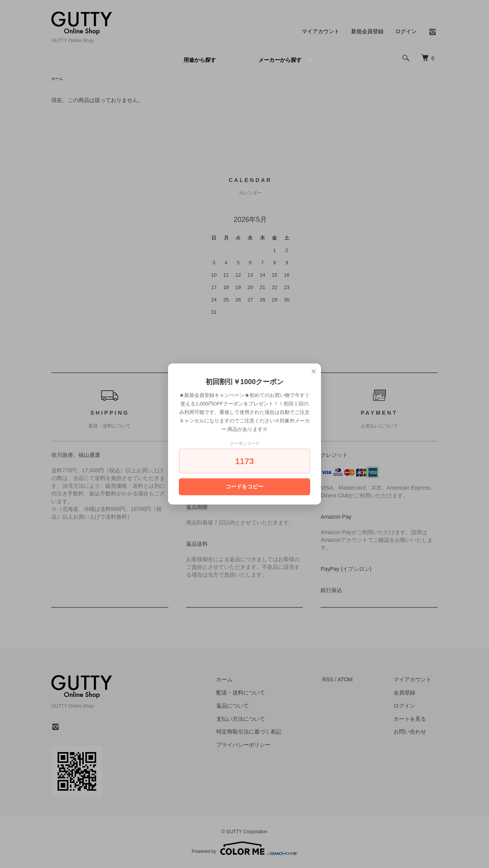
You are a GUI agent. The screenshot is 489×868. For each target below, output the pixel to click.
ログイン (406, 31)
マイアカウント (321, 31)
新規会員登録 (367, 31)
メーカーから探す (280, 60)
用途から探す (200, 60)
